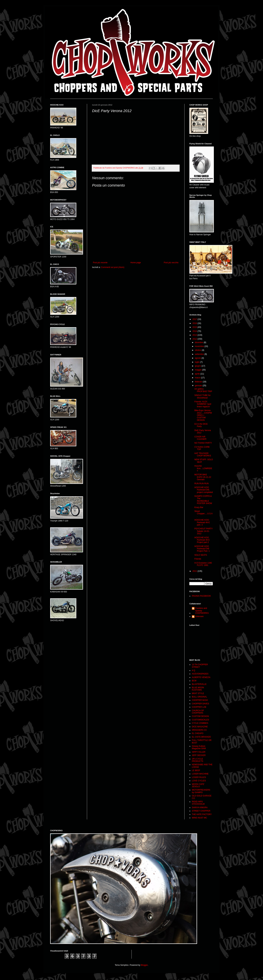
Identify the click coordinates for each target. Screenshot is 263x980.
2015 (195, 327)
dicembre (199, 342)
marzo (198, 378)
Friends (198, 559)
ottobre (198, 350)
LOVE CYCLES (199, 781)
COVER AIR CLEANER (200, 438)
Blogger (144, 965)
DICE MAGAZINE (200, 727)
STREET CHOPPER (201, 811)
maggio (199, 370)
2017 (195, 319)
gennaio (199, 386)
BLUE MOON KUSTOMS (198, 689)
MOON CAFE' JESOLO (198, 785)
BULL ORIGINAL (199, 697)
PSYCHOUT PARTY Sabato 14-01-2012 (203, 531)
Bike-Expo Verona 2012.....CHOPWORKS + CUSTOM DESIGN (203, 415)
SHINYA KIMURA (200, 808)
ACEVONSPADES (200, 674)
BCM (194, 681)
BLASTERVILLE (199, 684)
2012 (195, 339)
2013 (195, 335)
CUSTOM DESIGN (200, 716)
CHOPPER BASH (200, 700)
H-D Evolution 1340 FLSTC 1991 (203, 564)
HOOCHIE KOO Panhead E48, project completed (204, 490)
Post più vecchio (171, 263)
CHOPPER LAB (199, 707)
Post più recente (100, 263)
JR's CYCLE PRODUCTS (198, 760)
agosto (198, 358)
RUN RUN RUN (202, 484)
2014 (195, 331)
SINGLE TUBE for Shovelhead (202, 396)
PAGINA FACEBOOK (201, 596)
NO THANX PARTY (203, 443)
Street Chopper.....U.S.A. (203, 514)
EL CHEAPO (198, 733)
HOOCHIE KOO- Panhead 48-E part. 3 (202, 522)
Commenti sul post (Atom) (113, 267)
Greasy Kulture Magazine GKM (199, 747)
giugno (198, 366)
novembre (200, 346)
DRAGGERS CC (199, 730)
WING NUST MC (199, 818)
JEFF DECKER (199, 755)
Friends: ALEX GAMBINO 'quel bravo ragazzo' (203, 404)
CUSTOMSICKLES (200, 720)
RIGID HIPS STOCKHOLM (198, 803)
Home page (136, 263)
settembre (200, 354)
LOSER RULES (199, 777)
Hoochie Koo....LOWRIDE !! (203, 468)
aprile (198, 374)
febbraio (199, 382)
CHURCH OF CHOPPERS (198, 712)
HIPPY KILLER (199, 752)
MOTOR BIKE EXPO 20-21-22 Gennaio (203, 477)
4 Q (193, 670)
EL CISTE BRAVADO (201, 737)
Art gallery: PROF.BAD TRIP (203, 390)
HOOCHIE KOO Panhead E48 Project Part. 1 (202, 549)
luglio (198, 362)
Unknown (199, 616)
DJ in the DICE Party (201, 425)
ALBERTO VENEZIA (201, 677)
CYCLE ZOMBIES (200, 723)
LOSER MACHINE (200, 774)
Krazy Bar (199, 507)
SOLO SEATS (201, 555)
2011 (195, 571)
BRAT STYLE (198, 693)
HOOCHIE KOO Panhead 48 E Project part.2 (202, 540)
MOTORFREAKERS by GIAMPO (201, 791)
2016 (195, 323)
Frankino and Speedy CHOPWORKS (202, 611)
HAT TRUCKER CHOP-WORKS (203, 455)
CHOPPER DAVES (200, 704)
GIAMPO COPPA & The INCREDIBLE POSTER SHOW (203, 500)
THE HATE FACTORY (202, 814)
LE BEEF (196, 770)
